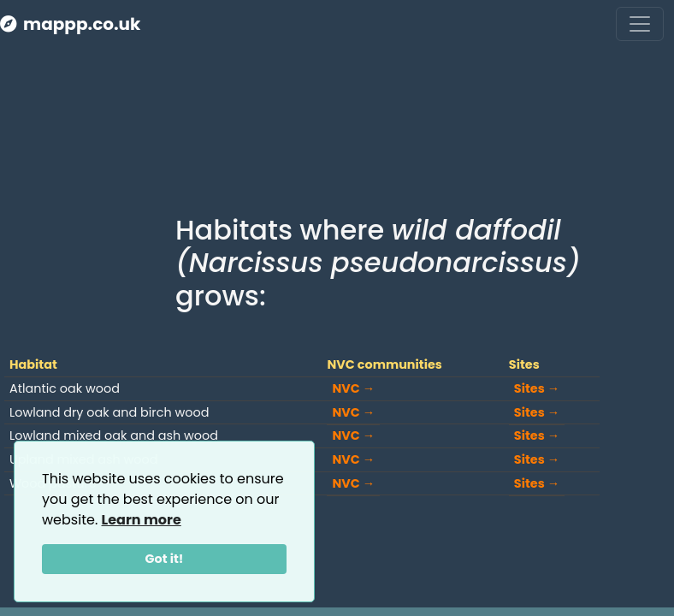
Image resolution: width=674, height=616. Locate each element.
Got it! (165, 559)
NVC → (353, 388)
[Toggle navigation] (640, 24)
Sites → (537, 388)
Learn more (142, 520)
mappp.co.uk (70, 24)
